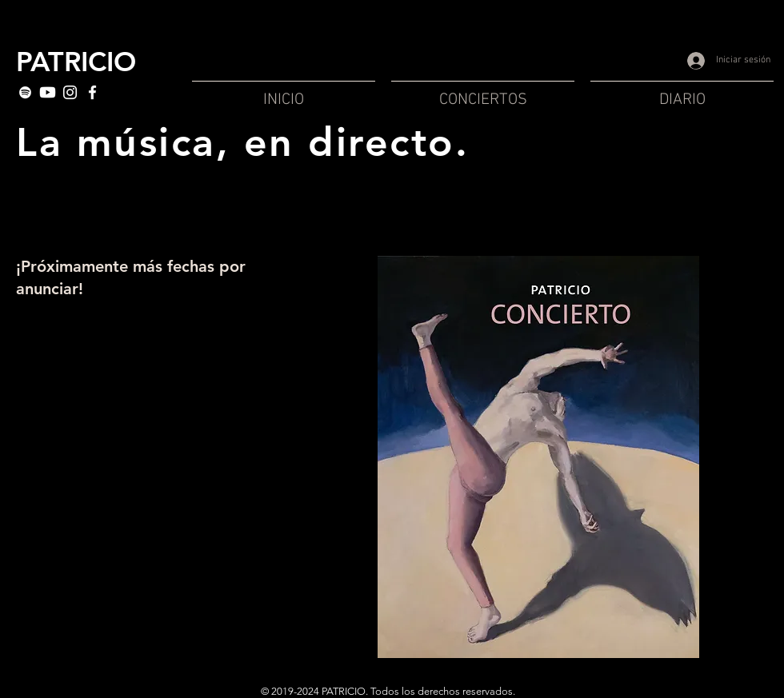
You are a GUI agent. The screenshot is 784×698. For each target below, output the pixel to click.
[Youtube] (48, 92)
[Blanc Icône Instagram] (70, 92)
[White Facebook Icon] (92, 92)
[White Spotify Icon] (25, 92)
